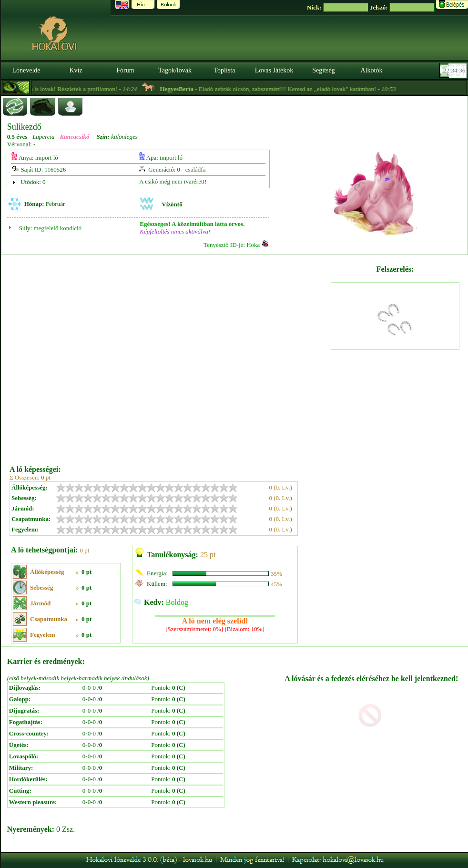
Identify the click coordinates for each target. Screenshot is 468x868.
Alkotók (372, 70)
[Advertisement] (101, 357)
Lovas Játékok (274, 70)
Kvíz (76, 70)
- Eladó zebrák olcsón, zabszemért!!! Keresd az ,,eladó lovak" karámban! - (290, 89)
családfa (196, 169)
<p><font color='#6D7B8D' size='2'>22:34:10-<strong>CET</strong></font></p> (454, 71)
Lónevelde (26, 70)
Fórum (125, 70)
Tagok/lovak (175, 70)
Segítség (323, 70)
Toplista (225, 70)
